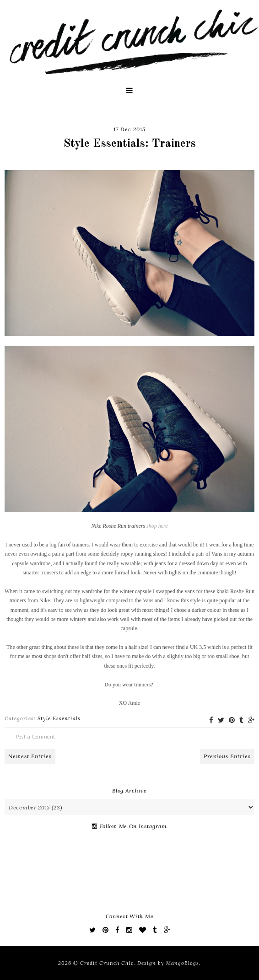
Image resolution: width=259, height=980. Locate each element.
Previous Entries (227, 756)
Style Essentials (59, 718)
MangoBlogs (183, 963)
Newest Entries (30, 756)
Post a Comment (35, 736)
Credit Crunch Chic (107, 963)
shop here (157, 526)
